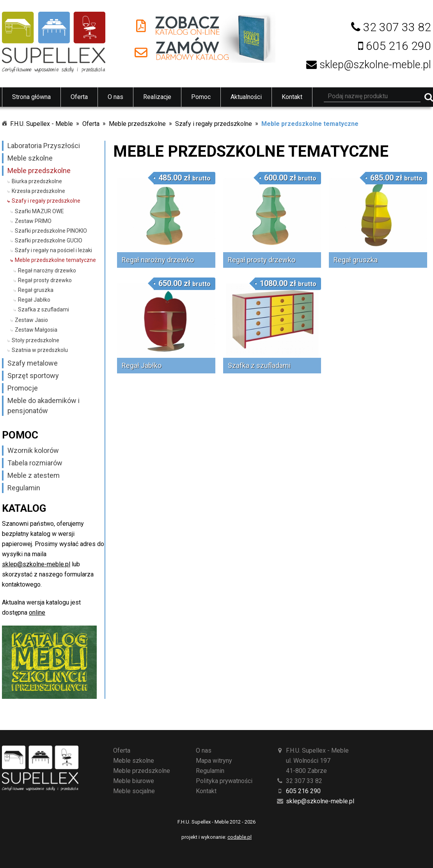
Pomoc (201, 97)
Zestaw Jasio (31, 320)
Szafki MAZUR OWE (39, 211)
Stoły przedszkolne (35, 340)
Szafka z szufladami (43, 309)
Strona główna (31, 97)
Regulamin (24, 488)
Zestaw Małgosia (36, 330)
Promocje (23, 388)
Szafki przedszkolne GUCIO (49, 240)
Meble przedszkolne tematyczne (310, 124)
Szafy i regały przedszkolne (214, 124)
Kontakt (292, 97)
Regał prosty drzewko (45, 280)
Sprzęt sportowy (33, 376)
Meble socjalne (134, 791)
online (37, 613)
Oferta (79, 97)
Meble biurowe (134, 781)
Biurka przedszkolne (37, 181)
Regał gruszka (36, 290)
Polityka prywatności (224, 781)
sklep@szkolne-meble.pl (36, 564)
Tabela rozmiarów (35, 463)
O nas (115, 97)
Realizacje (157, 97)
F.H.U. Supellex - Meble (42, 124)
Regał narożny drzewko (47, 270)
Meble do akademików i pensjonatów (43, 406)
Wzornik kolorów (33, 450)
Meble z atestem (34, 475)
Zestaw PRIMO (33, 221)
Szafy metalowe (33, 363)
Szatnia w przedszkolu (40, 350)
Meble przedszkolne (137, 124)
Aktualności (246, 97)
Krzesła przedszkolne (38, 191)
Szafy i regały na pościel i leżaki (53, 250)
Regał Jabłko (34, 300)
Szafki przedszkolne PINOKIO (51, 231)
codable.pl (240, 837)
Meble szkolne (30, 158)
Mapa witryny (214, 761)
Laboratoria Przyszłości (44, 146)
